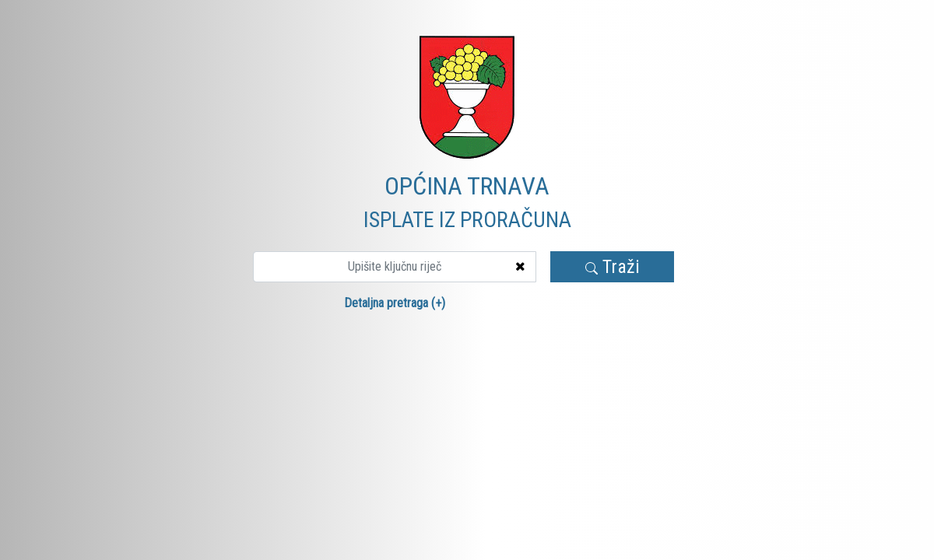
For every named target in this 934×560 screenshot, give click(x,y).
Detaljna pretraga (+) (395, 303)
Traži (613, 267)
